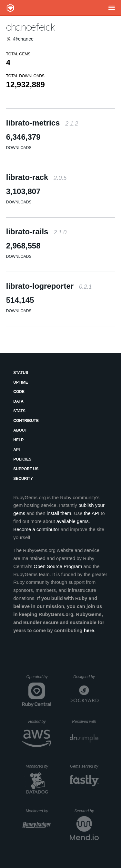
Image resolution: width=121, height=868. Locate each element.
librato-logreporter (49, 286)
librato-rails (36, 232)
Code (19, 392)
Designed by (86, 677)
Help (18, 440)
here (89, 630)
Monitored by (39, 766)
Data (18, 401)
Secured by (86, 811)
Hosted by (40, 722)
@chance (23, 39)
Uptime (20, 382)
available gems (73, 521)
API (16, 450)
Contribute (26, 421)
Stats (19, 411)
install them (59, 513)
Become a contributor (36, 529)
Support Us (26, 469)
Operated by (39, 679)
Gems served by (84, 766)
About (20, 430)
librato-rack (36, 177)
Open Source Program (58, 566)
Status (21, 373)
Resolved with (85, 722)
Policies (22, 459)
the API (92, 513)
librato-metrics (42, 123)
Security (23, 479)
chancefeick (31, 27)
